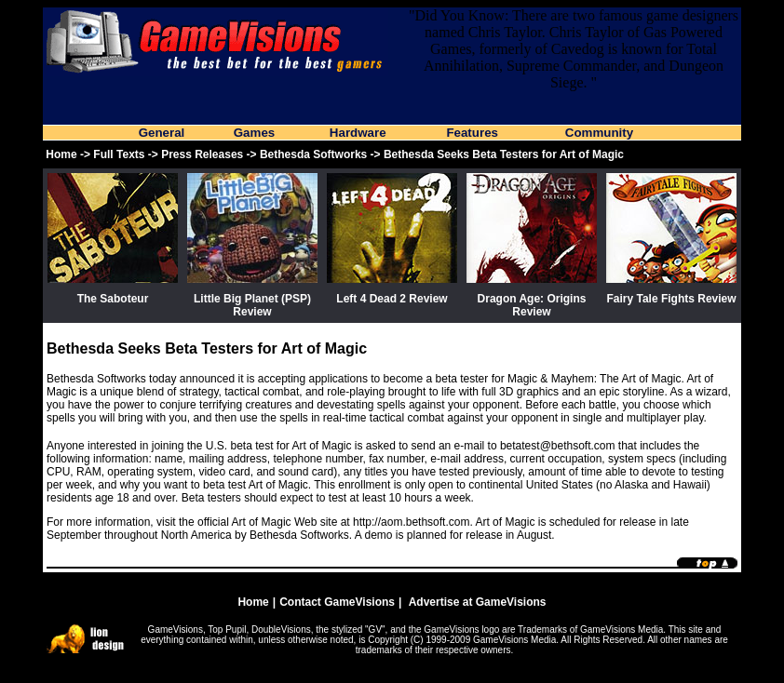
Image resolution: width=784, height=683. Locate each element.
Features (472, 133)
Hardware (358, 133)
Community (599, 133)
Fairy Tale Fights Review (671, 299)
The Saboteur (113, 299)
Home (61, 154)
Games (254, 133)
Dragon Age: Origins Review (532, 305)
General (162, 133)
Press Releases (202, 154)
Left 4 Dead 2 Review (392, 299)
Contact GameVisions (337, 602)
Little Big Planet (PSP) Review (252, 305)
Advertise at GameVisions (478, 602)
